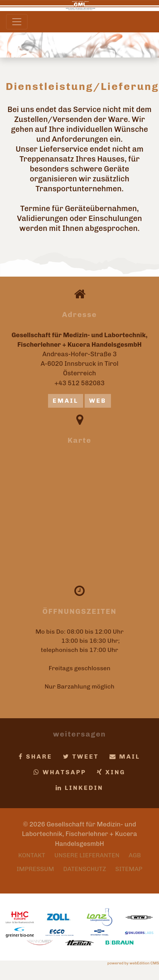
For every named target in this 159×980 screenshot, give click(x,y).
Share (35, 757)
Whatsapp (60, 772)
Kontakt (32, 855)
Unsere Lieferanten (87, 855)
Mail (125, 757)
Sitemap (129, 869)
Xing (111, 772)
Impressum (35, 869)
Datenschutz (85, 869)
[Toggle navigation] (17, 22)
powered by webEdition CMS (133, 963)
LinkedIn (79, 788)
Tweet (81, 757)
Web (98, 401)
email (66, 401)
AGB (135, 855)
